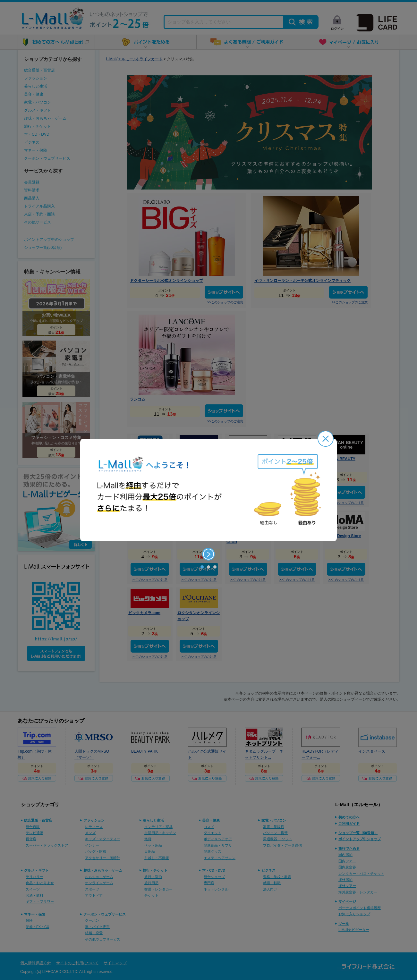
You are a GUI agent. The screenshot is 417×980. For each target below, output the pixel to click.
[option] (208, 490)
